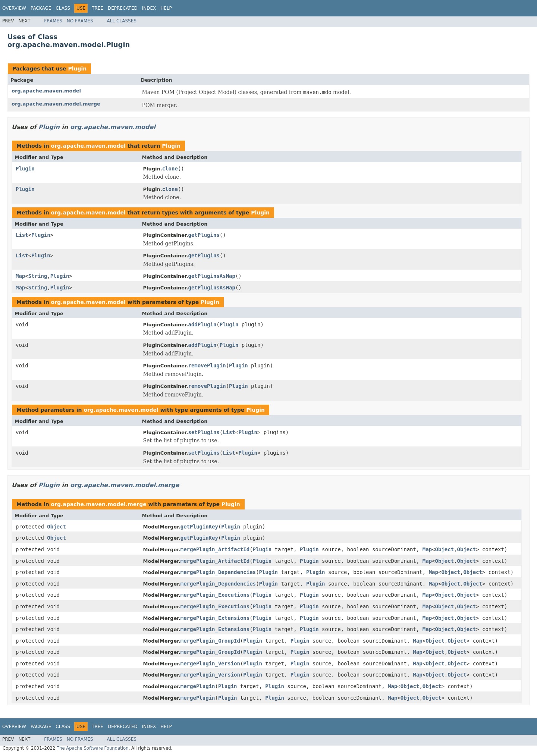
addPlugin (202, 324)
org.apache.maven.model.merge (56, 104)
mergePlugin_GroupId (210, 641)
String (38, 276)
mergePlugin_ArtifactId (215, 549)
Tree (98, 8)
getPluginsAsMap (212, 276)
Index (149, 8)
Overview (14, 8)
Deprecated (123, 8)
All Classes (122, 21)
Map (20, 276)
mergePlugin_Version (210, 664)
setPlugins (204, 432)
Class (63, 8)
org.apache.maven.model (46, 91)
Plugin (77, 69)
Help (166, 8)
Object (56, 527)
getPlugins (204, 235)
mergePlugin (198, 686)
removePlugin (207, 366)
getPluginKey (199, 527)
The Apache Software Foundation (93, 748)
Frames (53, 21)
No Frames (80, 21)
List (22, 235)
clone (170, 169)
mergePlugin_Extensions (215, 618)
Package (41, 8)
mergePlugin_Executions (215, 595)
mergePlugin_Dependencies (218, 572)
